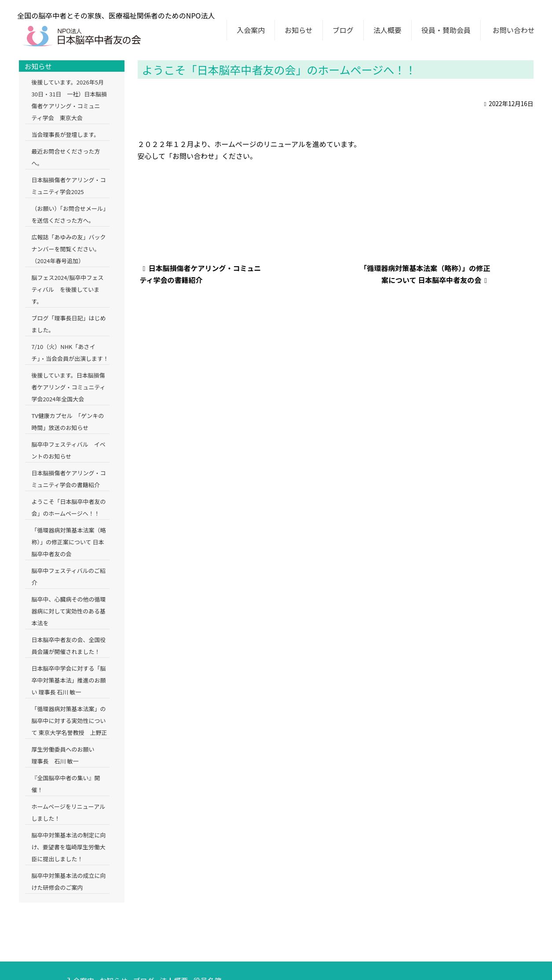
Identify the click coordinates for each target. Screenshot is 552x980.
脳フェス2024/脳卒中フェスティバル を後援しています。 (68, 289)
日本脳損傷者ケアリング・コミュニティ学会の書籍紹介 (69, 479)
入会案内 (251, 30)
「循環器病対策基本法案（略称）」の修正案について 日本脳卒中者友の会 (69, 542)
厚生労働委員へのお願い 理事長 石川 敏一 (69, 755)
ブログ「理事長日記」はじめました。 (69, 324)
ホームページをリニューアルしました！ (69, 812)
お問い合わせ (514, 30)
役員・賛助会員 (446, 30)
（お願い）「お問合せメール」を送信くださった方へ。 (70, 214)
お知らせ (299, 30)
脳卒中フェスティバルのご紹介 (69, 576)
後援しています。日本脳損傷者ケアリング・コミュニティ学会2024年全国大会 (69, 387)
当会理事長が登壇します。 (66, 134)
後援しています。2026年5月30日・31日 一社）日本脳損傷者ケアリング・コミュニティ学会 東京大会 (69, 100)
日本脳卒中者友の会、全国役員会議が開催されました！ (69, 646)
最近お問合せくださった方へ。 (66, 157)
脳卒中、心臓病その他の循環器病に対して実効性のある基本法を (69, 611)
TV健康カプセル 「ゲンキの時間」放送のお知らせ (68, 422)
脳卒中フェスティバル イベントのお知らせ (69, 450)
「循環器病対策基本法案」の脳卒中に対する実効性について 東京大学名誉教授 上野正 (69, 721)
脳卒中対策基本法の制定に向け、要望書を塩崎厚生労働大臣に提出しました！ (69, 847)
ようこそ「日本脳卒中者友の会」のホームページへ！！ (69, 507)
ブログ (343, 30)
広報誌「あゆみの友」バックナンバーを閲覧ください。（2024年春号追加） (69, 249)
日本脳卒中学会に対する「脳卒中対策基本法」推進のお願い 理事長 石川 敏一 (69, 680)
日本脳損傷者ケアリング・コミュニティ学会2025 (69, 186)
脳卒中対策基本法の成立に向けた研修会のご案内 (69, 881)
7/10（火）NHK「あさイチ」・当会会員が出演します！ (70, 352)
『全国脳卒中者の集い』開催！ (66, 784)
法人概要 (387, 30)
